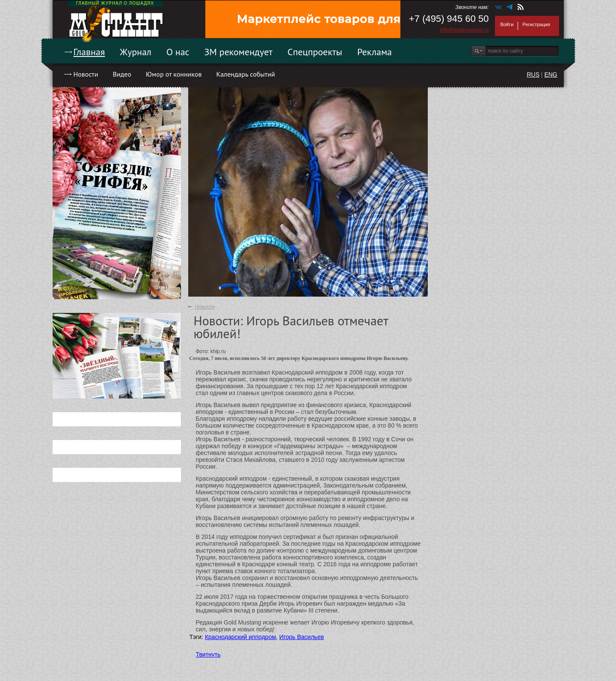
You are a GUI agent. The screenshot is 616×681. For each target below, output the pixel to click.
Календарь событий (245, 74)
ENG (551, 74)
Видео (122, 74)
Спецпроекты (315, 52)
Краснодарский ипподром (240, 637)
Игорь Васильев (302, 637)
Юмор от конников (174, 74)
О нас (178, 52)
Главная (89, 52)
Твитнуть (208, 654)
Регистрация (536, 24)
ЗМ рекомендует (239, 52)
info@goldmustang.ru (464, 30)
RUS (533, 74)
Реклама (375, 52)
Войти (507, 24)
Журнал (136, 52)
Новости (86, 74)
